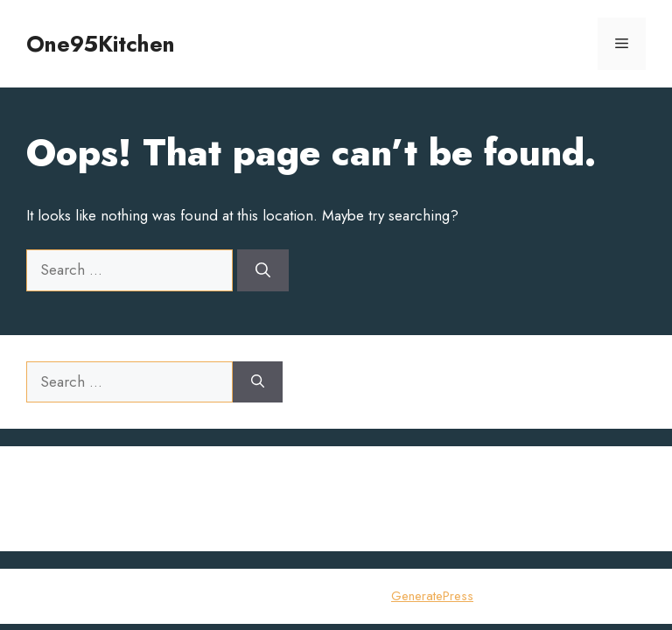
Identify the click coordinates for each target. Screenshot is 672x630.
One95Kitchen (101, 44)
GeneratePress (432, 596)
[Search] (263, 270)
